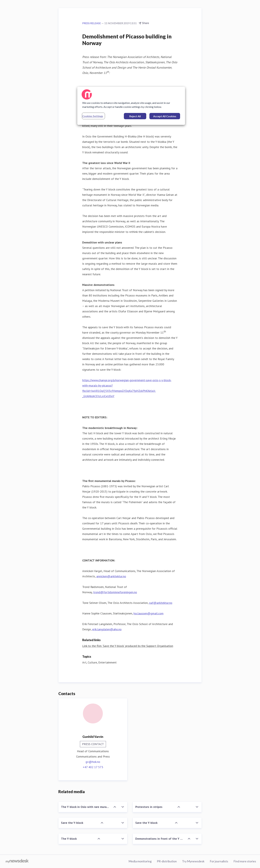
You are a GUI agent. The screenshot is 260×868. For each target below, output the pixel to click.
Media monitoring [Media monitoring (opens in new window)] (140, 861)
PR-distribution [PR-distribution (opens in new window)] (167, 861)
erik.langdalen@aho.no (107, 629)
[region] (131, 106)
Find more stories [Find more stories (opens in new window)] (245, 861)
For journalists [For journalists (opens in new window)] (219, 861)
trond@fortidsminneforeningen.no (115, 592)
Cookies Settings (93, 116)
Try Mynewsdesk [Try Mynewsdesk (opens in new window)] (193, 861)
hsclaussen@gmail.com (148, 613)
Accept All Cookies (165, 116)
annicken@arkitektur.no (111, 576)
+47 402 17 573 (93, 767)
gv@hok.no (93, 762)
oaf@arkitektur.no (161, 603)
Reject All (135, 116)
